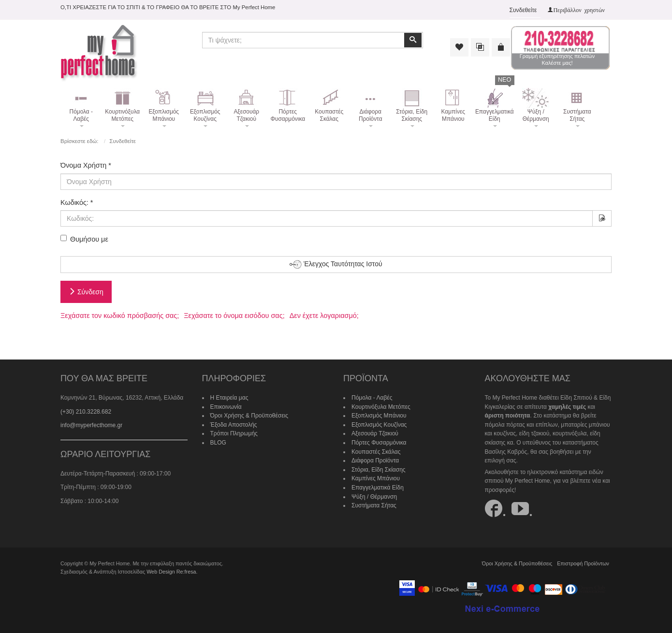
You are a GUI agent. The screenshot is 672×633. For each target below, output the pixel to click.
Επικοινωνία (226, 407)
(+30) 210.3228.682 (86, 412)
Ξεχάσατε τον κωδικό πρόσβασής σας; (120, 316)
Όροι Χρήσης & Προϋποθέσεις (249, 416)
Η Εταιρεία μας (229, 398)
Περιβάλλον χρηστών (579, 10)
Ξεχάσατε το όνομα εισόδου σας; (234, 316)
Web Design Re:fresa (171, 572)
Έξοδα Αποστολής (234, 425)
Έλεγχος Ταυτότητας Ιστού (336, 265)
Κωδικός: (77, 202)
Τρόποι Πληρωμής (234, 433)
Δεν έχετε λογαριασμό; (324, 316)
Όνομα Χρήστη (86, 165)
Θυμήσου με (84, 239)
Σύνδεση (86, 292)
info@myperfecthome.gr (91, 425)
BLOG (218, 443)
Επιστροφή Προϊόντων (583, 563)
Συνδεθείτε (523, 10)
